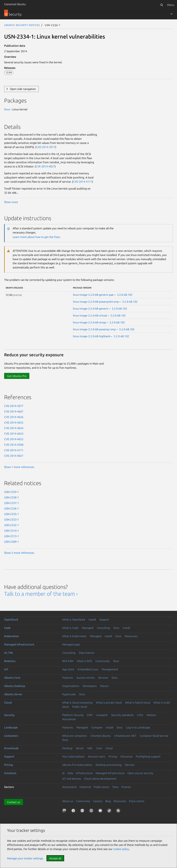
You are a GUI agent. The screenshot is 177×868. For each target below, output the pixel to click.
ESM (90, 715)
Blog (108, 801)
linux (7, 109)
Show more (11, 202)
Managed (88, 628)
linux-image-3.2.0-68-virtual (90, 315)
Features (68, 678)
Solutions (10, 773)
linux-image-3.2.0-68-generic (91, 309)
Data (70, 773)
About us (68, 801)
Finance (126, 787)
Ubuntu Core (12, 678)
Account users (97, 756)
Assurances (69, 719)
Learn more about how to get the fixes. (37, 237)
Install (92, 619)
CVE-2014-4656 (14, 417)
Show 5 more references (19, 553)
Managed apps (71, 644)
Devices (130, 765)
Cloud (8, 702)
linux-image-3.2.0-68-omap (89, 322)
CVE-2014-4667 (14, 411)
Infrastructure (84, 773)
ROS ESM (68, 661)
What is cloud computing (77, 702)
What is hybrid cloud (138, 702)
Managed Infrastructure (110, 773)
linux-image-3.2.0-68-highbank (92, 336)
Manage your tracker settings (25, 858)
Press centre (137, 801)
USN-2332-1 (11, 525)
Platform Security (73, 715)
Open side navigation (23, 89)
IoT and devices (72, 779)
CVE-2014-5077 (14, 406)
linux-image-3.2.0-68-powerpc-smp (94, 329)
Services (103, 678)
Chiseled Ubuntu (101, 736)
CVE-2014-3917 (46, 147)
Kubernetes (11, 636)
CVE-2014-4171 (83, 182)
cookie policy (121, 849)
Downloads (11, 748)
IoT (6, 669)
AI (63, 773)
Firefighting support (148, 756)
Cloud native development (100, 779)
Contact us (14, 802)
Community (103, 661)
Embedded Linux (88, 669)
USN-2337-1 (11, 503)
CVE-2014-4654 (14, 428)
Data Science (87, 653)
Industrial (85, 787)
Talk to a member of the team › (41, 594)
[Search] (162, 5)
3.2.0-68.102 (125, 295)
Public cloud (80, 707)
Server (80, 748)
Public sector (102, 787)
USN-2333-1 (11, 520)
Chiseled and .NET (125, 736)
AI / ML (9, 653)
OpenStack (11, 619)
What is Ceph (70, 628)
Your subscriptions (73, 756)
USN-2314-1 (11, 531)
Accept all (55, 858)
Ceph (7, 628)
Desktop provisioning (109, 765)
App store (68, 669)
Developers (90, 686)
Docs (116, 628)
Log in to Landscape (138, 727)
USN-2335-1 (11, 514)
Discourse (126, 756)
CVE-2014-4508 (14, 445)
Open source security (140, 773)
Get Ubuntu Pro (17, 376)
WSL (90, 748)
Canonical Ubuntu (15, 4)
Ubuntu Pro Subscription (77, 765)
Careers (98, 801)
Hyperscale (69, 694)
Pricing (113, 756)
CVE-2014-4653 (14, 434)
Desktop (67, 748)
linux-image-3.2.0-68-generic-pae (93, 295)
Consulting (103, 628)
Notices (151, 715)
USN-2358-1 (11, 497)
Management (110, 669)
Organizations (71, 686)
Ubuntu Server (13, 694)
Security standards (122, 715)
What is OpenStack (74, 619)
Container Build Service (154, 736)
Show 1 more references (19, 467)
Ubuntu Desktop (15, 686)
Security (9, 715)
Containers (11, 736)
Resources (131, 636)
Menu (171, 5)
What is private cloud (109, 702)
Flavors (104, 686)
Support (104, 619)
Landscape (11, 727)
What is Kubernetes (74, 636)
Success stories (86, 678)
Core (99, 748)
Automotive (69, 787)
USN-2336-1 (11, 508)
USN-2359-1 (11, 492)
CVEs (140, 715)
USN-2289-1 (11, 542)
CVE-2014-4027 (45, 166)
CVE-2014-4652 (14, 439)
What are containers (75, 736)
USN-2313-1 (11, 536)
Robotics (10, 661)
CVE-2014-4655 (14, 422)
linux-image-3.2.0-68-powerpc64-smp (96, 302)
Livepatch (102, 715)
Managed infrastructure (19, 644)
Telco (115, 787)
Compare (97, 727)
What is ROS (84, 661)
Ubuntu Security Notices (22, 25)
